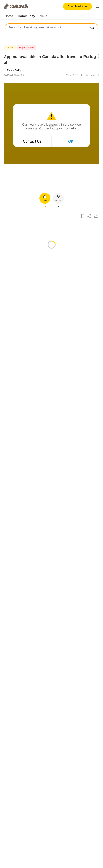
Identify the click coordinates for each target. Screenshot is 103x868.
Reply (47, 299)
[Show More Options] (98, 56)
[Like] (16, 299)
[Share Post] (89, 216)
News (44, 16)
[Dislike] (24, 299)
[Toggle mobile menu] (98, 6)
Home (9, 16)
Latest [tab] (33, 272)
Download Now (77, 6)
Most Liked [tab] (17, 272)
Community (26, 16)
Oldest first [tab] (49, 272)
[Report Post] (96, 216)
